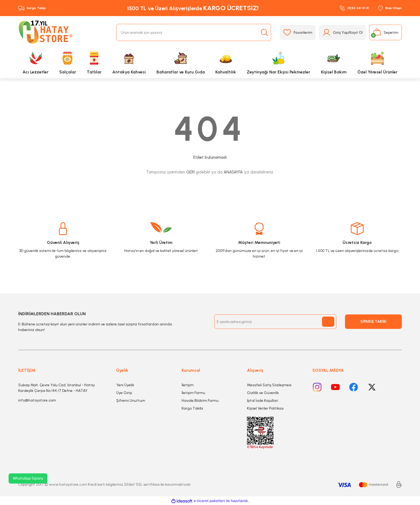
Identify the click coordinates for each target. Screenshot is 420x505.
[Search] (194, 32)
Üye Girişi (124, 393)
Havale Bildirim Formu (200, 401)
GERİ (190, 172)
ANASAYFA (233, 172)
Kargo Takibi (192, 408)
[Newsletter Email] (275, 322)
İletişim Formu (193, 393)
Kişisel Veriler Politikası (265, 408)
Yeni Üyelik (125, 385)
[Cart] (385, 32)
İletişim (188, 385)
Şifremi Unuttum (131, 401)
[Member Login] (342, 32)
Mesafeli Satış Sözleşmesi (269, 385)
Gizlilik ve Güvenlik (263, 393)
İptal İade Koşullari (262, 401)
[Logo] (47, 32)
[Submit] (328, 322)
